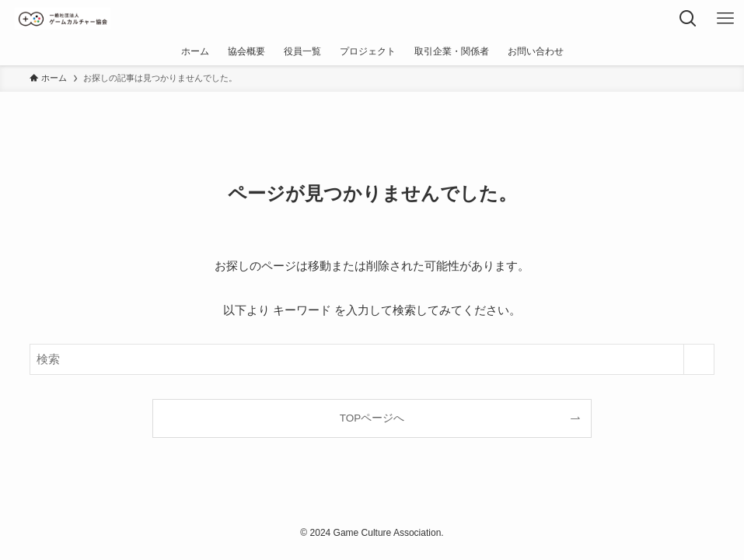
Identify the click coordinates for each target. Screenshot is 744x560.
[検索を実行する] (699, 359)
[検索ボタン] (688, 19)
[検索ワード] (372, 359)
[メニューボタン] (725, 19)
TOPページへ (372, 418)
